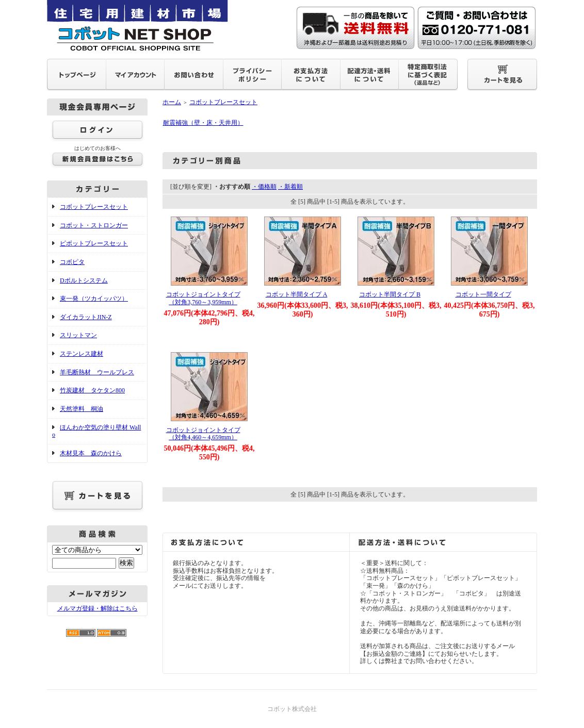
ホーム (172, 102)
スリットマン (78, 335)
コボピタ (72, 262)
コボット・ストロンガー (94, 225)
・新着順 (290, 187)
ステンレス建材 (82, 354)
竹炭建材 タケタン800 (92, 390)
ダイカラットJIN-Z (86, 317)
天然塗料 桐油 (82, 409)
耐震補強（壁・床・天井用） (203, 123)
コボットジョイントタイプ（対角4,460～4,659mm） (203, 434)
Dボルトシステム (84, 280)
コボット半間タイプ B (390, 294)
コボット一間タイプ (483, 294)
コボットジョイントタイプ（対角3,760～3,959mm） (203, 298)
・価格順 (264, 187)
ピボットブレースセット (94, 243)
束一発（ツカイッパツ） (94, 299)
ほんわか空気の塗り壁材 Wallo (96, 431)
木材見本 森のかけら (91, 453)
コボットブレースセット (94, 207)
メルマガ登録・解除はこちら (98, 608)
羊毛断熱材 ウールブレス (97, 372)
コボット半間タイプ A (297, 294)
